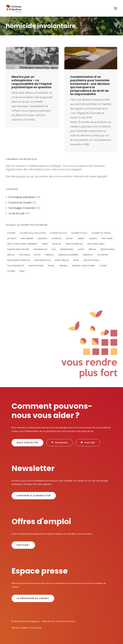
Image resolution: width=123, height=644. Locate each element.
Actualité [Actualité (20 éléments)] (12, 238)
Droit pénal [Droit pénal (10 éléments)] (107, 238)
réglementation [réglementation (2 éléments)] (43, 260)
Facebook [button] (59, 443)
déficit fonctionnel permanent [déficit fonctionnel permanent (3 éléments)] (22, 244)
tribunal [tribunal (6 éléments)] (63, 266)
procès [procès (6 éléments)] (37, 255)
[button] (116, 8)
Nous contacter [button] (27, 443)
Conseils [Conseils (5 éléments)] (93, 238)
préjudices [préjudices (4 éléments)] (88, 255)
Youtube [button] (88, 443)
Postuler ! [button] (23, 545)
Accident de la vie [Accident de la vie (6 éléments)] (59, 233)
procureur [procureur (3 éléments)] (24, 255)
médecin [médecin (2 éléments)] (92, 249)
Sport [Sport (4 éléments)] (76, 260)
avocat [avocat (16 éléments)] (70, 238)
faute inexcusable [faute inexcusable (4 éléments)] (96, 244)
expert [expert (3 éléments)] (45, 244)
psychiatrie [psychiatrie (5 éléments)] (102, 255)
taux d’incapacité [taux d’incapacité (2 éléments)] (15, 266)
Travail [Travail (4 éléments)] (51, 266)
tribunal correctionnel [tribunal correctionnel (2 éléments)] (84, 266)
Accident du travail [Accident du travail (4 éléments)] (101, 233)
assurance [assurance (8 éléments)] (42, 238)
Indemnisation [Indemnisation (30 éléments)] (40, 249)
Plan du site (36, 628)
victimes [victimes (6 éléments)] (11, 271)
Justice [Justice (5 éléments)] (81, 249)
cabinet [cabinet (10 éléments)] (81, 238)
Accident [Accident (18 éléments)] (11, 233)
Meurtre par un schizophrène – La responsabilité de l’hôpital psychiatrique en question (32, 82)
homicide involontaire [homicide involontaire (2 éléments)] (18, 249)
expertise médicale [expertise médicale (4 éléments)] (74, 244)
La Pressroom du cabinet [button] (33, 598)
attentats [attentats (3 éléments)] (57, 238)
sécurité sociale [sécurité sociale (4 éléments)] (91, 260)
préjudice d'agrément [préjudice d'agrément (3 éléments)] (68, 255)
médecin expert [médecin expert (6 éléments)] (108, 249)
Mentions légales (20, 628)
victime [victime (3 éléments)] (103, 266)
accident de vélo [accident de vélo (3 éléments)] (79, 233)
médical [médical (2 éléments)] (11, 255)
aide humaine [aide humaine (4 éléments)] (27, 238)
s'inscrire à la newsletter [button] (34, 496)
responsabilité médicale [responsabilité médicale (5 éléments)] (19, 260)
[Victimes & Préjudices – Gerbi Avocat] (14, 8)
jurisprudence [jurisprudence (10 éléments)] (67, 249)
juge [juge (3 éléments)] (54, 249)
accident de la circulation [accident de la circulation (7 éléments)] (33, 233)
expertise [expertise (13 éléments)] (57, 244)
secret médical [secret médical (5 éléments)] (62, 260)
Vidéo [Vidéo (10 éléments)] (22, 271)
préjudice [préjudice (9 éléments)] (49, 255)
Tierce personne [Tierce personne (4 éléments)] (36, 266)
